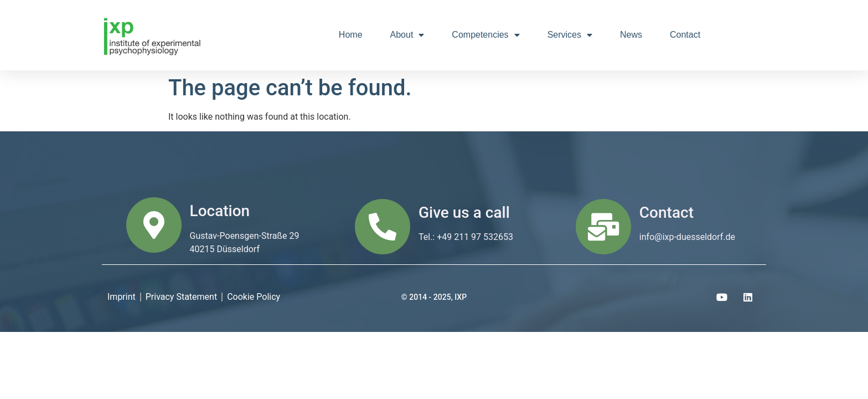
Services (570, 35)
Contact (685, 35)
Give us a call (464, 213)
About (407, 35)
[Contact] (603, 227)
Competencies (485, 35)
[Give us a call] (383, 227)
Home (351, 35)
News (631, 35)
